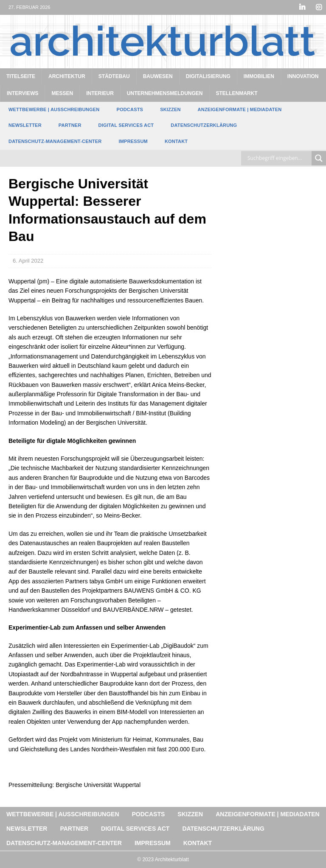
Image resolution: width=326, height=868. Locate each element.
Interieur (100, 93)
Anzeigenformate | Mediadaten (240, 109)
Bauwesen (158, 76)
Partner (70, 125)
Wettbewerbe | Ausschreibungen (54, 109)
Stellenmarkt (237, 93)
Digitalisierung (208, 76)
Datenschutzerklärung (204, 125)
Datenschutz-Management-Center (55, 141)
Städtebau (114, 76)
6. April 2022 (28, 261)
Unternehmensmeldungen (165, 93)
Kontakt (176, 141)
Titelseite (21, 76)
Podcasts (130, 109)
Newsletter (25, 125)
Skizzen (170, 109)
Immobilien (259, 76)
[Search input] (278, 158)
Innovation (303, 76)
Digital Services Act (126, 125)
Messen (62, 93)
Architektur (67, 76)
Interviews (22, 93)
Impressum (133, 141)
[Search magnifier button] (319, 158)
